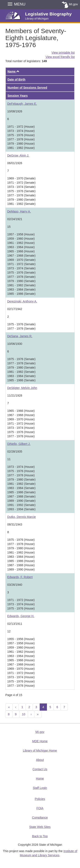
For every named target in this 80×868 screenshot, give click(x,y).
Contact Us (40, 769)
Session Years (18, 96)
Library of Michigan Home (40, 751)
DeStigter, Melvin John (22, 388)
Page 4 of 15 (14, 695)
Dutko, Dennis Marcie (22, 517)
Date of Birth (16, 80)
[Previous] (16, 707)
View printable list (63, 53)
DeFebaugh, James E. (22, 104)
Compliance (40, 818)
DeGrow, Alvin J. (18, 155)
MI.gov (73, 4)
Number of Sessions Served (27, 88)
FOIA (40, 808)
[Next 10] (38, 714)
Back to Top (40, 836)
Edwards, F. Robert (20, 577)
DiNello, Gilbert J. (19, 444)
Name (13, 71)
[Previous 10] (9, 707)
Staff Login (40, 788)
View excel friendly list (60, 57)
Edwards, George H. (21, 616)
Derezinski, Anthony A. (22, 301)
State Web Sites (40, 827)
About (40, 760)
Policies (40, 799)
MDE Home (40, 741)
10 (24, 714)
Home (40, 779)
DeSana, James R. (20, 336)
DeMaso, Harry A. (19, 211)
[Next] (31, 714)
